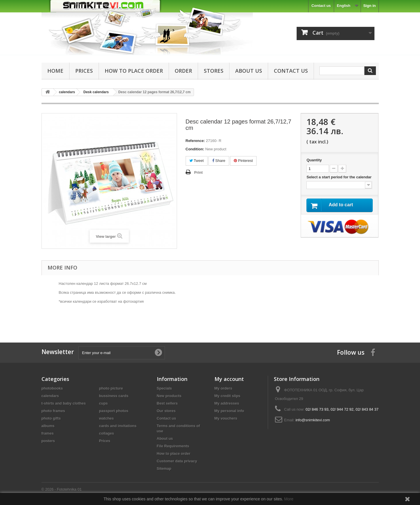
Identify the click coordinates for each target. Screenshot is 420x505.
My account (229, 379)
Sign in (369, 6)
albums (48, 426)
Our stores (166, 411)
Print (199, 172)
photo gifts (51, 418)
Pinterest (243, 161)
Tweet (197, 161)
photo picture (111, 388)
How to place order (134, 71)
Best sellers (167, 403)
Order (183, 71)
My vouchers (226, 418)
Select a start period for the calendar (339, 177)
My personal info (229, 411)
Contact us (321, 6)
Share (219, 161)
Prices (84, 71)
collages (107, 433)
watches (107, 418)
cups (103, 403)
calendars (50, 396)
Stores (214, 71)
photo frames (53, 411)
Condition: (195, 149)
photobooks (52, 388)
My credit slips (227, 396)
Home (55, 71)
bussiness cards (114, 396)
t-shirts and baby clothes (64, 403)
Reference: (195, 141)
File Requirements (173, 446)
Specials (164, 388)
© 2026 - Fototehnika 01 (62, 489)
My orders (223, 388)
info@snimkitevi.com (313, 420)
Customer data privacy (177, 461)
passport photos (114, 411)
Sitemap (164, 468)
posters (48, 441)
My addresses (227, 403)
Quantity (314, 160)
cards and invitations (118, 426)
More (289, 499)
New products (169, 396)
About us (249, 71)
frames (48, 433)
